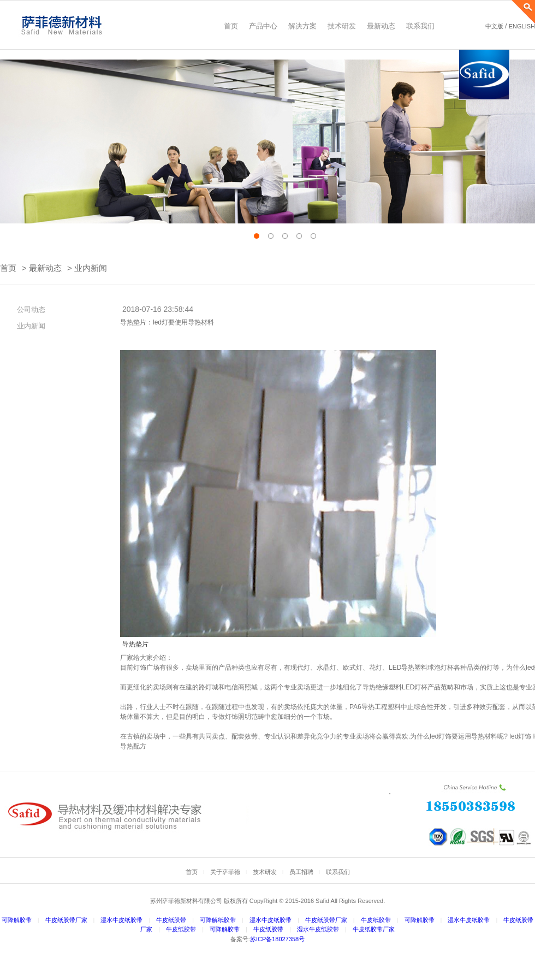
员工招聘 (301, 872)
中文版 (494, 26)
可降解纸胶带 (218, 920)
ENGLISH (522, 26)
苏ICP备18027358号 (277, 939)
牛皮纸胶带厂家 (66, 920)
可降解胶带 (17, 920)
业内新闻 (91, 268)
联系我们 (338, 872)
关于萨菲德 (225, 872)
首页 (8, 268)
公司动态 (28, 309)
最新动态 (45, 268)
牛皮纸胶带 (171, 920)
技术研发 (265, 872)
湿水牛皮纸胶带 (121, 920)
